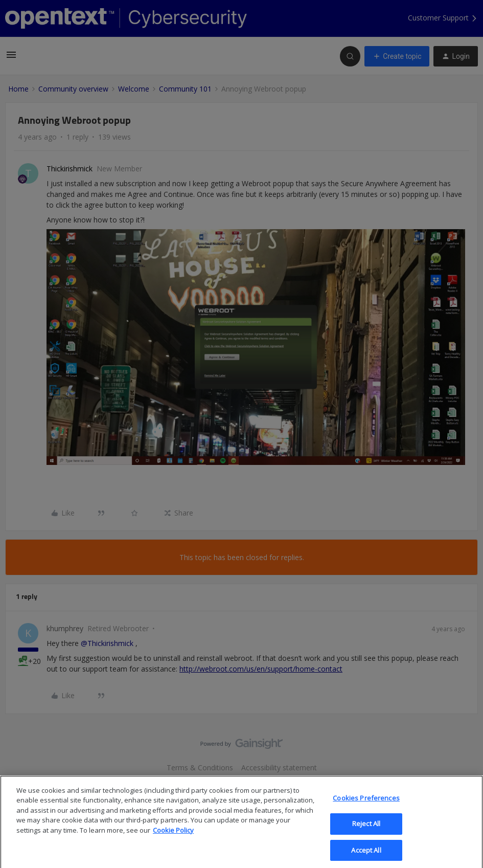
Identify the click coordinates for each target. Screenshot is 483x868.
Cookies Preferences (366, 807)
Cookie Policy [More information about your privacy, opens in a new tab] (173, 839)
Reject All (366, 833)
